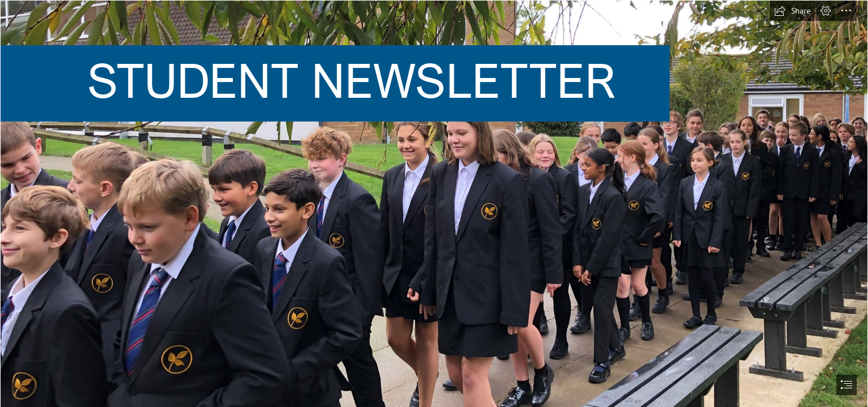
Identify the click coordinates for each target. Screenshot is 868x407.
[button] (792, 11)
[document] (434, 203)
